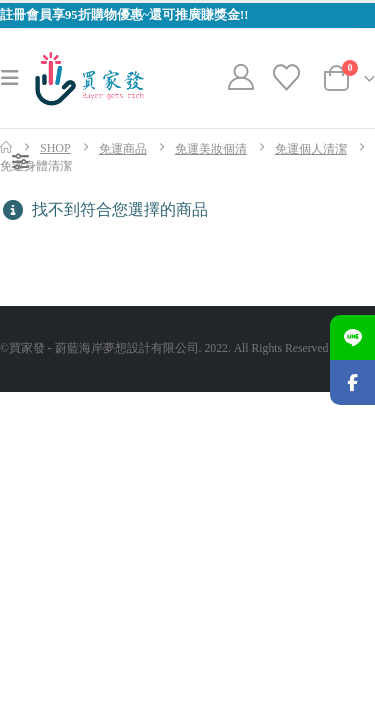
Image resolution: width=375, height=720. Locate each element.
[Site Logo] (89, 78)
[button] (16, 78)
